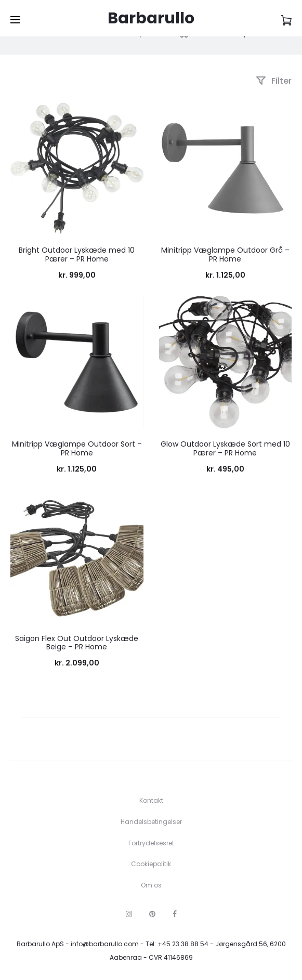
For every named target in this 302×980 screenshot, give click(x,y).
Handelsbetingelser (151, 822)
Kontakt (151, 800)
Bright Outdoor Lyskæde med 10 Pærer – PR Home (77, 254)
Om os (151, 885)
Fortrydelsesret (151, 843)
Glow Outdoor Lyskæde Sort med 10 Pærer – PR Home (225, 448)
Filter (274, 81)
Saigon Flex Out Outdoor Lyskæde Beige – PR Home (77, 643)
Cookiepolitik (151, 864)
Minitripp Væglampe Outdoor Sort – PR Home (77, 448)
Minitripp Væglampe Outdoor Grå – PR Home (225, 254)
